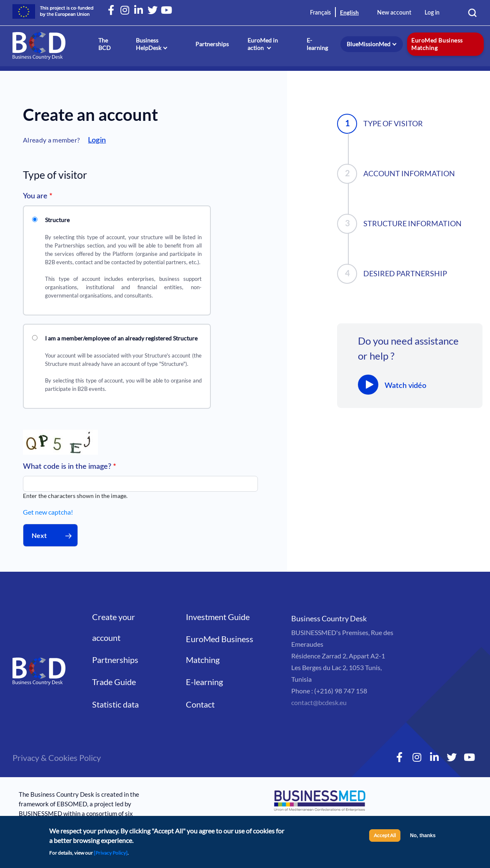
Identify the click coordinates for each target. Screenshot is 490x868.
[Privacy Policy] (111, 854)
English (349, 12)
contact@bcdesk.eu (319, 702)
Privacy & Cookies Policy (57, 758)
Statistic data (115, 704)
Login (97, 140)
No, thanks (423, 837)
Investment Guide (218, 617)
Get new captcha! (48, 512)
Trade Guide (114, 682)
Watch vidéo (405, 386)
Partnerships (212, 44)
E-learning (317, 44)
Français (320, 13)
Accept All (385, 837)
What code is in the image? (67, 467)
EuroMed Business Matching (437, 44)
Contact (200, 704)
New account (394, 13)
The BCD (105, 44)
